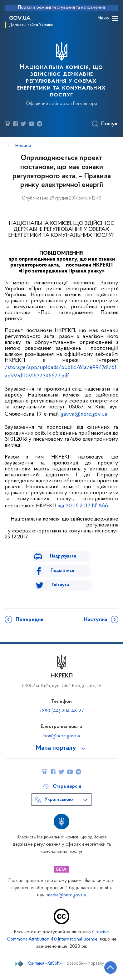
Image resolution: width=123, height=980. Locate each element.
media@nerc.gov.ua (66, 895)
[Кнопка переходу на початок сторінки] (111, 967)
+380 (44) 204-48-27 (62, 711)
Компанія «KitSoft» (45, 964)
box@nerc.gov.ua (62, 736)
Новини (23, 146)
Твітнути (60, 585)
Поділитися (62, 571)
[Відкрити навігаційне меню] (115, 18)
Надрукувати (63, 556)
